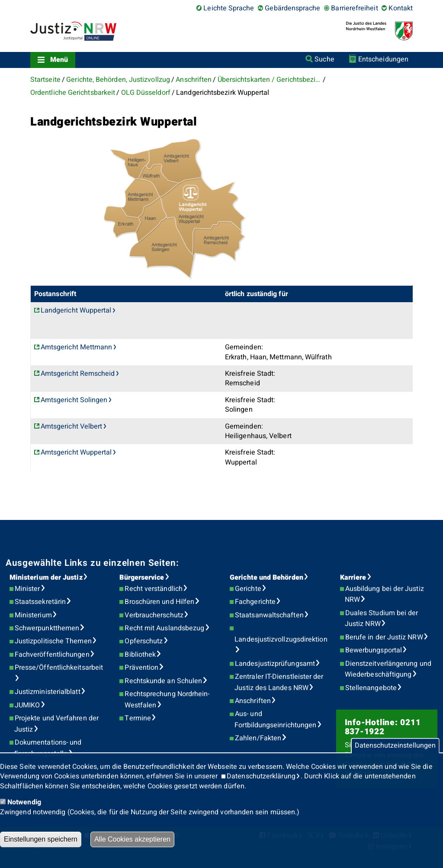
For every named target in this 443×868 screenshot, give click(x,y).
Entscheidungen (383, 59)
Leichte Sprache (229, 8)
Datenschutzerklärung (261, 776)
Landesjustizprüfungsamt (275, 664)
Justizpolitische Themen (53, 641)
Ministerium (33, 615)
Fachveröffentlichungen (52, 655)
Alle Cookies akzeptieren (132, 839)
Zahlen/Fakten (258, 738)
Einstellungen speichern (41, 839)
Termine (138, 718)
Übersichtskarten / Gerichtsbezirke (270, 80)
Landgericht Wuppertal (76, 310)
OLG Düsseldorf (146, 93)
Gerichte (248, 589)
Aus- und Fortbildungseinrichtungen (275, 720)
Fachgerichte (255, 602)
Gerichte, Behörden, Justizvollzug (118, 80)
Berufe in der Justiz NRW (384, 637)
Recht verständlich (153, 589)
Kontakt (401, 8)
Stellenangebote (371, 688)
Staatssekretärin (40, 602)
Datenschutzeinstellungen (395, 746)
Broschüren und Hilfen (159, 602)
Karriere (353, 578)
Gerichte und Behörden (266, 578)
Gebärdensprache (292, 8)
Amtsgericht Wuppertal (76, 452)
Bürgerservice (142, 578)
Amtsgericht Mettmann (77, 347)
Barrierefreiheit (354, 8)
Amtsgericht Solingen (74, 400)
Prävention (141, 668)
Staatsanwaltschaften (269, 615)
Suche (324, 59)
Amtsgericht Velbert (72, 426)
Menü (59, 60)
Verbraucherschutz (154, 615)
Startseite (45, 80)
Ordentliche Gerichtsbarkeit (73, 93)
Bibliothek (140, 655)
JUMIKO (27, 705)
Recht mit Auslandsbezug (164, 628)
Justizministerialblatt (48, 692)
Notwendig (24, 802)
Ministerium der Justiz (46, 578)
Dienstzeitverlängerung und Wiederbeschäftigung (388, 669)
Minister (27, 589)
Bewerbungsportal (374, 650)
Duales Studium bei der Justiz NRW (382, 619)
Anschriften (194, 80)
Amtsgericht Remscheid (78, 374)
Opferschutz (144, 641)
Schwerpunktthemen (47, 628)
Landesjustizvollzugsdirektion (281, 639)
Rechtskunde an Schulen (163, 681)
